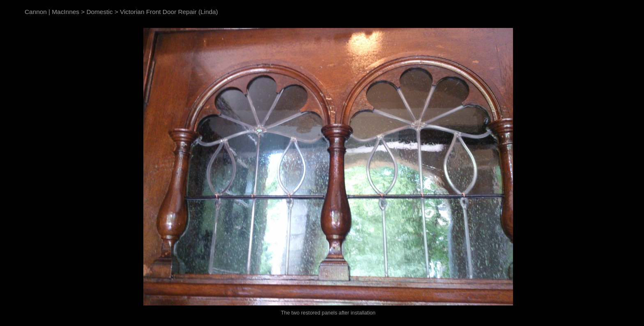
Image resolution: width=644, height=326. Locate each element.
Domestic (99, 12)
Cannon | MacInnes (52, 12)
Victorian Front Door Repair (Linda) (169, 12)
